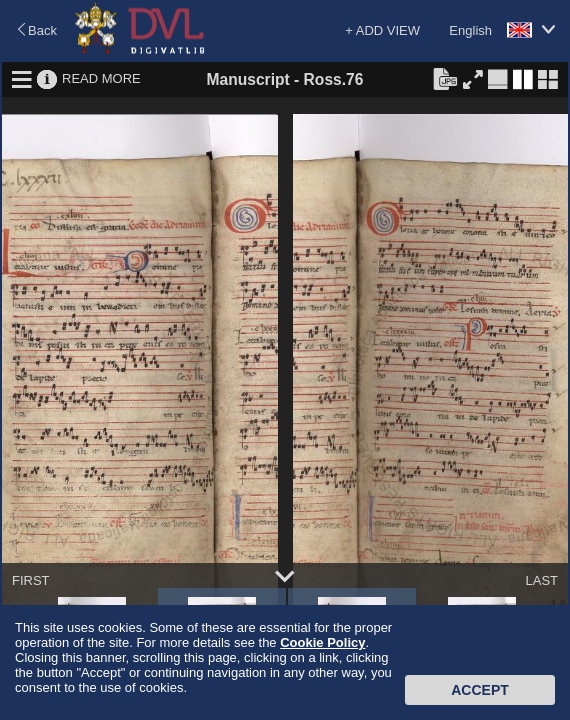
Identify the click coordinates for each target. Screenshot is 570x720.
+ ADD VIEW (382, 30)
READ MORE (101, 78)
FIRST (31, 580)
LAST (541, 580)
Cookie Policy (322, 642)
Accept (480, 690)
